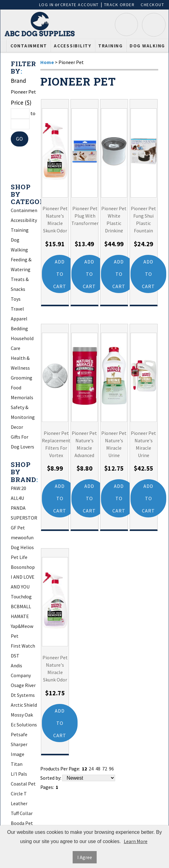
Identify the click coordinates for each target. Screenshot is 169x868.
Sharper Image (19, 749)
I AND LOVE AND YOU (23, 582)
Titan (17, 764)
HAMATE (20, 617)
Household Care (22, 344)
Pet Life (19, 557)
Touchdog (21, 597)
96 (111, 769)
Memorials (22, 398)
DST (15, 656)
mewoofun (22, 538)
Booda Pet (22, 823)
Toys (16, 299)
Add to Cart (60, 274)
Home (47, 62)
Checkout (152, 5)
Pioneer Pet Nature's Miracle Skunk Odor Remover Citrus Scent (55, 219)
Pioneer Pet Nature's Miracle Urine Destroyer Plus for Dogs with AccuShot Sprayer (143, 444)
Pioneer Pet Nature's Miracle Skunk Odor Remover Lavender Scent (55, 669)
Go (20, 139)
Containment (29, 46)
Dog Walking (147, 46)
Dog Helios (22, 548)
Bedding (19, 329)
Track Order (119, 5)
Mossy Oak (22, 715)
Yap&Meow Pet (22, 631)
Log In (46, 5)
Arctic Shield (24, 705)
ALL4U (17, 498)
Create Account (80, 5)
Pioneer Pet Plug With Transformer (85, 216)
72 (105, 769)
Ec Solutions (24, 725)
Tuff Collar (22, 814)
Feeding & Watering (21, 265)
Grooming (22, 378)
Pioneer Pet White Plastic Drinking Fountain (114, 219)
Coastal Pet (23, 784)
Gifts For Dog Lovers (22, 442)
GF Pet (18, 528)
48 (98, 769)
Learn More (136, 841)
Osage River (23, 685)
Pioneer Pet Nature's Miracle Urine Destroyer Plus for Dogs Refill (114, 444)
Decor (17, 427)
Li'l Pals (19, 774)
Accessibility (73, 46)
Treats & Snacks (20, 284)
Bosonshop (23, 567)
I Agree (85, 857)
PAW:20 (18, 488)
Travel (17, 309)
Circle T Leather (19, 799)
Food (16, 388)
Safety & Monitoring (23, 412)
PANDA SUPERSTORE (24, 513)
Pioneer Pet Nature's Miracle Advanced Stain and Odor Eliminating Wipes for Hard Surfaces (84, 444)
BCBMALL (21, 607)
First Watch (23, 646)
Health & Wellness (20, 363)
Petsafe (19, 735)
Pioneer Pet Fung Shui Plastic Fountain (143, 219)
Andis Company (21, 671)
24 (91, 769)
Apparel (19, 319)
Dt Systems (23, 695)
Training (111, 46)
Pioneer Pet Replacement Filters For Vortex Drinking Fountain (56, 444)
